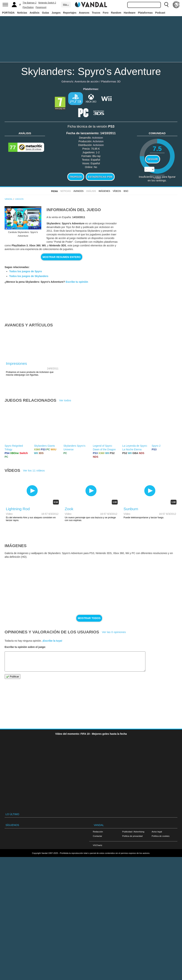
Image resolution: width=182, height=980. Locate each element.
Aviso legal (157, 832)
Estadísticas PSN (100, 177)
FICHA (54, 191)
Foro (106, 13)
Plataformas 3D (111, 81)
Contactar (97, 836)
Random (116, 13)
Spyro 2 (156, 446)
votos (157, 178)
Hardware (130, 13)
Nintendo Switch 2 (47, 3)
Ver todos (65, 400)
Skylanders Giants (44, 446)
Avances (84, 13)
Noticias (22, 13)
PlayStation (28, 7)
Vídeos (117, 191)
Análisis (35, 13)
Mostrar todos (89, 618)
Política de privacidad (132, 836)
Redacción (98, 832)
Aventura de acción (86, 81)
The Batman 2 (30, 3)
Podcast (160, 13)
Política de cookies (161, 836)
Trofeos (76, 177)
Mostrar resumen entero (62, 257)
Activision (98, 138)
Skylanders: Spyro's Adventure (91, 71)
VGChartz (98, 845)
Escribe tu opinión (77, 282)
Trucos (96, 13)
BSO (126, 191)
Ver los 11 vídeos (34, 470)
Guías (45, 13)
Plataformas (145, 13)
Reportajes (70, 13)
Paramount (41, 7)
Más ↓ (66, 5)
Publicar (13, 677)
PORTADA (8, 13)
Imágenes (104, 191)
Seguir (153, 159)
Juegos (56, 13)
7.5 (157, 149)
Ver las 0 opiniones (114, 632)
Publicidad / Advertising (133, 832)
